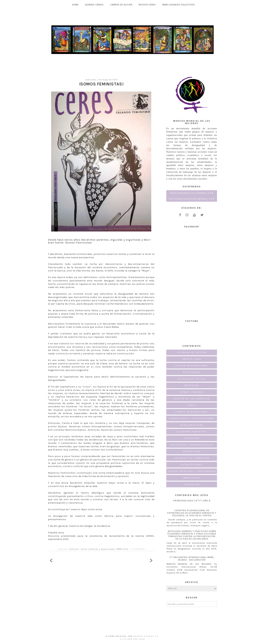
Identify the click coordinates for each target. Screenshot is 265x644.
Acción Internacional (192, 366)
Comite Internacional (192, 412)
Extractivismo (192, 465)
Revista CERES (147, 5)
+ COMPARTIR (138, 549)
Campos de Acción (121, 5)
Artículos (74, 549)
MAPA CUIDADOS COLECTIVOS (179, 5)
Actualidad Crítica (192, 379)
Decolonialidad (192, 425)
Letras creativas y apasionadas (98, 549)
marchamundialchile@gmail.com (192, 193)
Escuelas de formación (192, 458)
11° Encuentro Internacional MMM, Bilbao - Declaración (192, 559)
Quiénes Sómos (94, 5)
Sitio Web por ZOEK (132, 639)
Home (75, 5)
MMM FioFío (192, 478)
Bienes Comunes (192, 392)
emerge (139, 636)
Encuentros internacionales (192, 445)
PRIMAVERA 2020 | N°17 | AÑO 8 (192, 501)
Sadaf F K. (153, 636)
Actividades (192, 372)
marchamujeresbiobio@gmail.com (192, 199)
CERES (192, 405)
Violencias (192, 484)
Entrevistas (192, 451)
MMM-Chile (122, 549)
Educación (192, 438)
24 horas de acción (192, 352)
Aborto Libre (192, 359)
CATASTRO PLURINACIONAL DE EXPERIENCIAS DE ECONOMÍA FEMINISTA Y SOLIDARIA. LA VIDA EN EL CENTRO (192, 513)
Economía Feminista (192, 432)
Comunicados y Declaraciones (192, 418)
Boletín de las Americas (192, 399)
